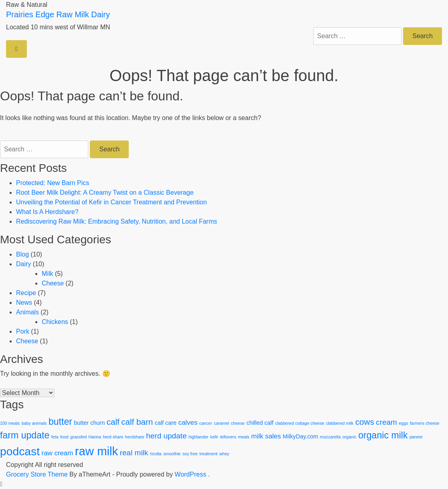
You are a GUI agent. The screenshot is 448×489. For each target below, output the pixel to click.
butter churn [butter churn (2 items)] (89, 423)
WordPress (190, 474)
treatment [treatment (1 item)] (208, 454)
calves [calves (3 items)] (188, 423)
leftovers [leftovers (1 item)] (228, 437)
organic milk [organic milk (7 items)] (383, 435)
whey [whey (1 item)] (224, 454)
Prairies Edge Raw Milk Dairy (58, 14)
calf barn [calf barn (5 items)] (137, 422)
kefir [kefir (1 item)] (214, 437)
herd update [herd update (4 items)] (166, 436)
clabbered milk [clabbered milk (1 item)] (340, 423)
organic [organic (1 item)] (350, 437)
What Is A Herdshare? (47, 212)
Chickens (55, 322)
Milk (47, 274)
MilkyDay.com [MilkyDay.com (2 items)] (300, 436)
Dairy (23, 264)
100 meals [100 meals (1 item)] (10, 423)
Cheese (53, 283)
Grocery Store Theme (37, 474)
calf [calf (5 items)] (113, 422)
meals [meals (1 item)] (243, 437)
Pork (23, 331)
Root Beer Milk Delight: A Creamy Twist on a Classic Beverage (105, 193)
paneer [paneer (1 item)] (416, 437)
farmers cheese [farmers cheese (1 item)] (425, 423)
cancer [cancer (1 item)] (206, 423)
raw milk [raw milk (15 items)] (97, 451)
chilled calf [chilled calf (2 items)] (260, 423)
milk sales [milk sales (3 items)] (266, 436)
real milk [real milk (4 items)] (134, 453)
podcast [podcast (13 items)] (20, 451)
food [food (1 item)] (64, 437)
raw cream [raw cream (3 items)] (58, 453)
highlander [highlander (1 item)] (199, 437)
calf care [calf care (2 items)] (166, 423)
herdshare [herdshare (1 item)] (135, 437)
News (24, 303)
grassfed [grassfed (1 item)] (78, 437)
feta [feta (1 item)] (55, 437)
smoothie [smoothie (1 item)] (172, 454)
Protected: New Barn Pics (53, 183)
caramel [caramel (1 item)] (221, 423)
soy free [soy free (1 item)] (190, 454)
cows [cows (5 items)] (365, 422)
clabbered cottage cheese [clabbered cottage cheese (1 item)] (300, 423)
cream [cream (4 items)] (386, 422)
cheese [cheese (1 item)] (238, 423)
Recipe (26, 293)
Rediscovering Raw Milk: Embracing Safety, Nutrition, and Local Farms (117, 221)
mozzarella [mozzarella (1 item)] (330, 437)
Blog (22, 254)
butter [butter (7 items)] (60, 422)
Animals (27, 312)
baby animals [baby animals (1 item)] (34, 423)
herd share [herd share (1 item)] (113, 437)
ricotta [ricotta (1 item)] (156, 454)
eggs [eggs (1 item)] (403, 423)
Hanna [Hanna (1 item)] (95, 437)
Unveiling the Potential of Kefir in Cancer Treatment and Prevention (111, 202)
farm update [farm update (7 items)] (25, 435)
